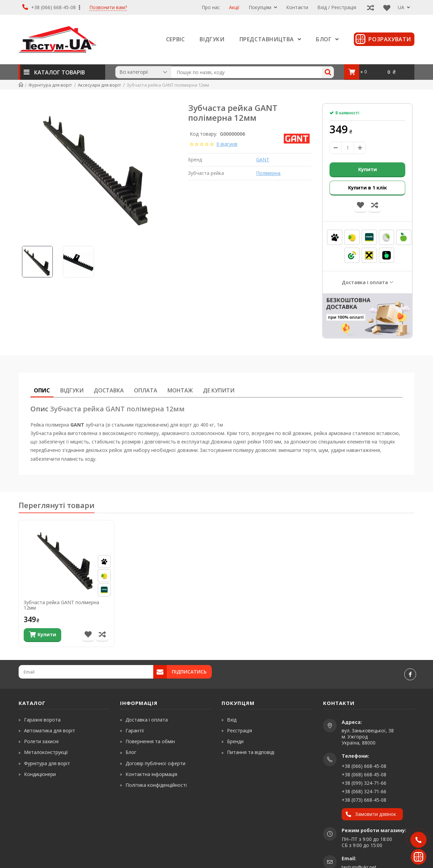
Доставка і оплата (365, 282)
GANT (263, 159)
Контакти (297, 7)
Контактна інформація (151, 774)
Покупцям (263, 7)
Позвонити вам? (108, 8)
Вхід (232, 719)
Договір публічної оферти (155, 763)
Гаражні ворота (42, 719)
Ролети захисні (41, 741)
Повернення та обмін (150, 741)
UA (404, 7)
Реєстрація (240, 730)
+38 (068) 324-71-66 (364, 791)
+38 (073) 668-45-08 (364, 800)
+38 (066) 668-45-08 (51, 7)
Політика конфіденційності (156, 785)
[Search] (328, 72)
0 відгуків (227, 144)
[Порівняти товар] (102, 635)
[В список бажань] (88, 635)
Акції (234, 7)
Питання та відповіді (251, 752)
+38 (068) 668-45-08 (364, 774)
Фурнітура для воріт (47, 763)
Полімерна (268, 173)
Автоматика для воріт (50, 730)
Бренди (235, 741)
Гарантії (135, 730)
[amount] (348, 148)
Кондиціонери (40, 774)
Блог (131, 752)
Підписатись (189, 671)
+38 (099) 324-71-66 (364, 783)
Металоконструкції (46, 752)
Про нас (211, 7)
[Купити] (42, 635)
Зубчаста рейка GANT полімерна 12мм (61, 606)
